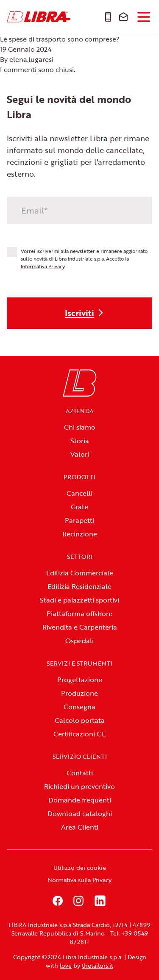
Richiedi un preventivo (79, 786)
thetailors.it (98, 965)
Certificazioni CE (79, 734)
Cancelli (79, 493)
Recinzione (80, 534)
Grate (79, 507)
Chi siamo (80, 427)
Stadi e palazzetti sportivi (79, 600)
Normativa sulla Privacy (79, 880)
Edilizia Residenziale (79, 586)
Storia (80, 441)
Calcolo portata (80, 720)
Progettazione (80, 680)
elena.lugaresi (31, 59)
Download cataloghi (80, 813)
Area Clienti (80, 827)
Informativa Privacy (43, 266)
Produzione (79, 693)
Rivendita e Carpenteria (80, 627)
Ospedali (79, 641)
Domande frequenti (80, 800)
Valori (80, 454)
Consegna (79, 707)
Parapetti (79, 520)
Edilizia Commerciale (80, 573)
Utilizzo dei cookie (80, 868)
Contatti (80, 773)
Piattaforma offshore (79, 614)
